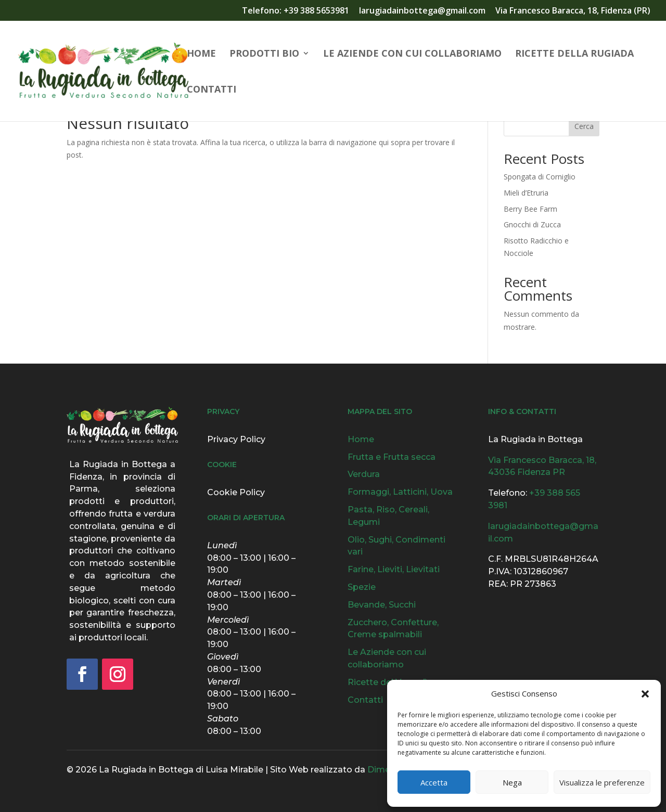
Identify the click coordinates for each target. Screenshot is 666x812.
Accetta (434, 782)
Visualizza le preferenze (602, 782)
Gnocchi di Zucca (532, 224)
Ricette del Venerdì (387, 682)
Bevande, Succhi (382, 605)
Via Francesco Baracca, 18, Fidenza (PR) (573, 11)
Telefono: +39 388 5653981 (296, 11)
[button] (645, 694)
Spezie (362, 587)
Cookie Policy (236, 492)
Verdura (364, 474)
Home (201, 54)
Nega (512, 782)
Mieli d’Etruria (526, 193)
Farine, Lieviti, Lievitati (394, 569)
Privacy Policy (236, 439)
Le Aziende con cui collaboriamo (412, 54)
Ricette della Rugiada (574, 54)
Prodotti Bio (264, 54)
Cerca (584, 126)
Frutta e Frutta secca (392, 457)
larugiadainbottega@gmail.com (422, 11)
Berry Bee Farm (530, 209)
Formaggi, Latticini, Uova (400, 492)
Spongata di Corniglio (540, 177)
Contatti (212, 90)
